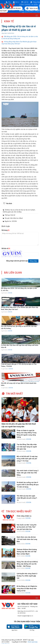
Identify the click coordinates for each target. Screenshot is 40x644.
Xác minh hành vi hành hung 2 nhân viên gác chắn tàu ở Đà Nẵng (28, 473)
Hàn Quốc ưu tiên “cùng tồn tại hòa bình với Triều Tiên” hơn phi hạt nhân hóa (27, 527)
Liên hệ (25, 2)
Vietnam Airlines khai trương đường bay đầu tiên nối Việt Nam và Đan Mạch (27, 552)
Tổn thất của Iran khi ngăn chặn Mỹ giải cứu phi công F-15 (27, 498)
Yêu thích (9, 204)
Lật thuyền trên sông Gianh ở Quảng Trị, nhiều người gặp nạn (27, 576)
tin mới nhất (14, 394)
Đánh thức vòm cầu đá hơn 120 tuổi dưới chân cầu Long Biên (27, 539)
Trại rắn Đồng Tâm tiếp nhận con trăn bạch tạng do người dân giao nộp (27, 447)
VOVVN (10, 293)
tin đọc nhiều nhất (19, 511)
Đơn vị (16, 2)
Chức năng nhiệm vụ (24, 516)
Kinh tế (9, 21)
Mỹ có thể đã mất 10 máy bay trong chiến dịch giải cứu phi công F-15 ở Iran (27, 459)
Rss (8, 2)
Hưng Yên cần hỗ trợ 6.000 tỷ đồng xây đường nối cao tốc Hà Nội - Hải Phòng (27, 564)
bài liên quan (13, 273)
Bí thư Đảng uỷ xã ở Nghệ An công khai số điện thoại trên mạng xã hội (27, 588)
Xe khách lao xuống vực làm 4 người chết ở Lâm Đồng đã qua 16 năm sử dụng (28, 485)
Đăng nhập (35, 2)
